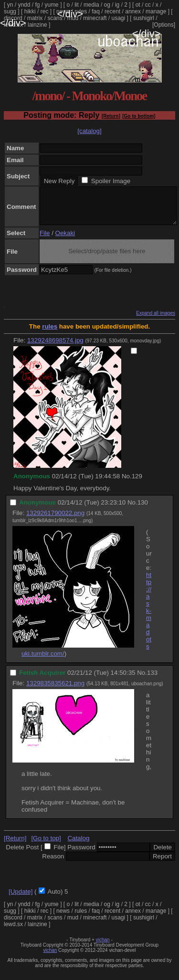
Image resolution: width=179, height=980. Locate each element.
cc (148, 5)
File (45, 240)
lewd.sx (13, 25)
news (63, 11)
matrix (35, 18)
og (107, 5)
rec (45, 11)
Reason (53, 863)
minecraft (95, 18)
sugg (10, 11)
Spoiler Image (111, 181)
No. (127, 483)
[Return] (111, 116)
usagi (119, 18)
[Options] (164, 25)
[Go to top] (46, 845)
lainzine (37, 25)
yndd (24, 5)
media (91, 5)
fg (37, 5)
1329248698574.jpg (55, 347)
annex (133, 11)
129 (137, 483)
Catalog (78, 845)
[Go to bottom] (139, 116)
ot (138, 5)
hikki (30, 11)
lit (77, 5)
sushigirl (144, 18)
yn (10, 5)
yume (51, 5)
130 (143, 510)
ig (117, 5)
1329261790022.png (55, 520)
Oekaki (65, 240)
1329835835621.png (55, 690)
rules (81, 11)
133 (152, 680)
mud (73, 18)
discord (13, 18)
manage (156, 11)
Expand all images (156, 320)
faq (96, 11)
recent (112, 11)
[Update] (21, 899)
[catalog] (89, 131)
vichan (103, 947)
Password (81, 854)
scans (55, 18)
